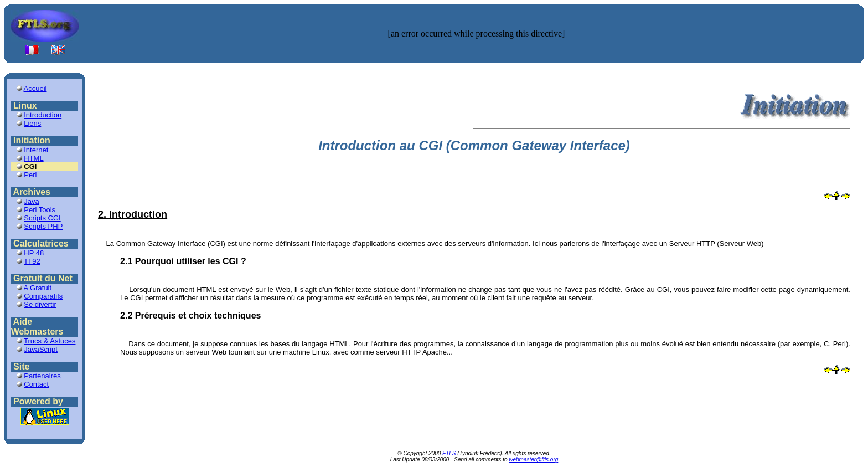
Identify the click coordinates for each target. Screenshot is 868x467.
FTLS (449, 453)
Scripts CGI (42, 218)
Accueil (35, 88)
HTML (33, 158)
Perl (30, 175)
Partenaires (42, 376)
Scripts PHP (43, 226)
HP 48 (34, 253)
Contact (36, 384)
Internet (36, 150)
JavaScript (41, 349)
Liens (32, 123)
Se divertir (40, 304)
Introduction (43, 115)
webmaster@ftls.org (533, 460)
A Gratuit (38, 288)
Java (31, 201)
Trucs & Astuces (50, 341)
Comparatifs (43, 296)
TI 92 (32, 261)
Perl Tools (40, 210)
